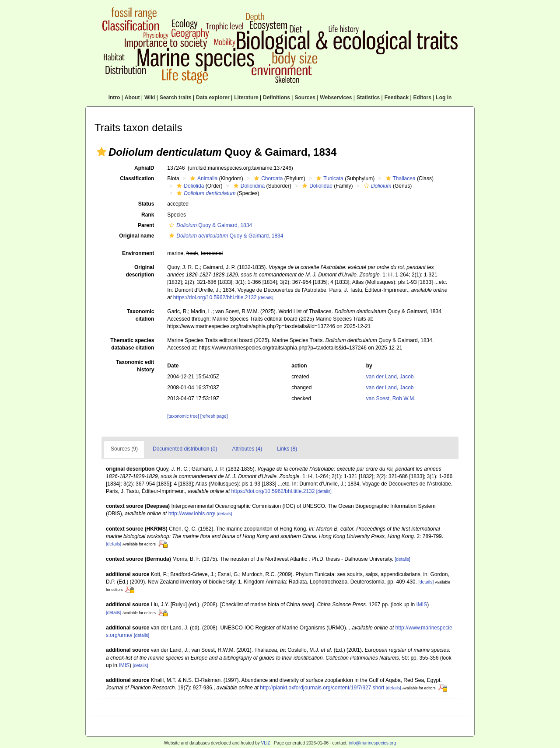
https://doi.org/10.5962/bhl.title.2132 (215, 297)
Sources (305, 98)
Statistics (368, 98)
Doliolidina (248, 186)
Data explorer (213, 98)
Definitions (276, 98)
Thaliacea (400, 178)
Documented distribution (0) (185, 449)
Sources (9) (124, 449)
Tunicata (329, 178)
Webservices (336, 98)
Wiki (150, 98)
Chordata (267, 178)
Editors (422, 98)
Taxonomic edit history (135, 366)
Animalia (203, 178)
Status (146, 204)
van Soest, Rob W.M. (391, 398)
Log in (444, 98)
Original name (136, 236)
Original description (140, 271)
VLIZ (265, 743)
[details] (266, 298)
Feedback (397, 98)
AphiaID (144, 168)
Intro (114, 98)
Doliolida (189, 186)
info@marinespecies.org (372, 743)
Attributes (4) (247, 449)
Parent (146, 225)
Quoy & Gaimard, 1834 (210, 225)
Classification (137, 178)
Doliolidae (316, 186)
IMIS (422, 605)
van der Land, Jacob (390, 377)
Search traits (176, 98)
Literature (246, 98)
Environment (138, 253)
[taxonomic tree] (183, 416)
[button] (101, 152)
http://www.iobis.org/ (192, 514)
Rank (148, 215)
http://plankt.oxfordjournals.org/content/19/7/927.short (322, 688)
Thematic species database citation (132, 344)
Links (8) (287, 449)
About (132, 98)
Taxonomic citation (140, 315)
